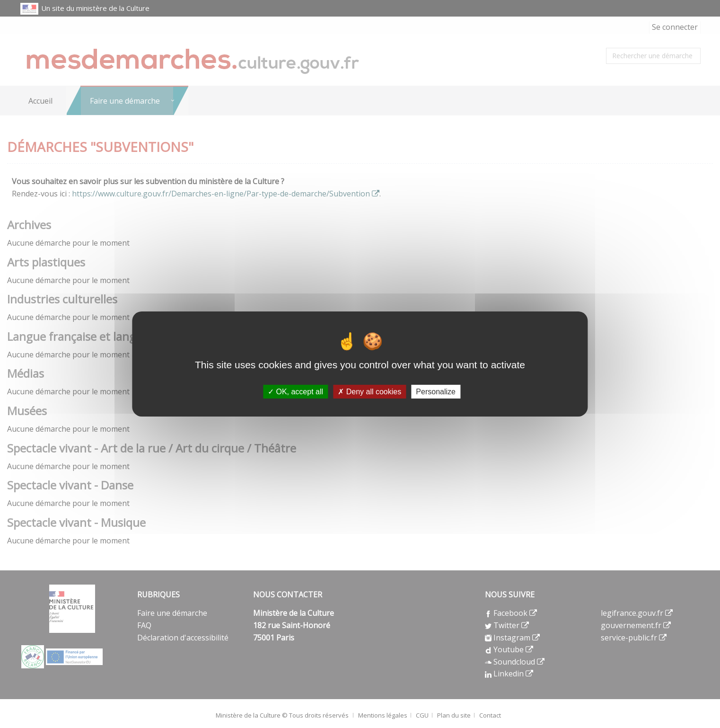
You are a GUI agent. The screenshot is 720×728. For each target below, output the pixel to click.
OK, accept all (295, 392)
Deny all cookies (369, 392)
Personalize (436, 392)
